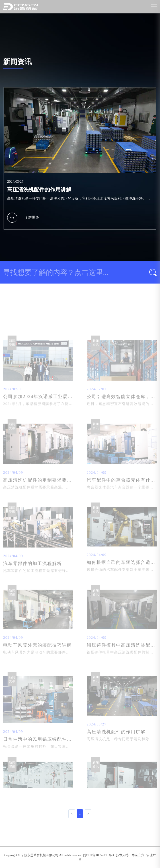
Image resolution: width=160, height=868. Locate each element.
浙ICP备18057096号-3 (99, 855)
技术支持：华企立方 (130, 855)
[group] (80, 165)
